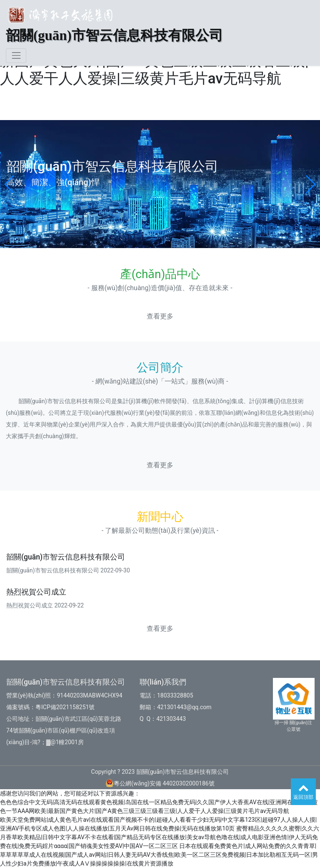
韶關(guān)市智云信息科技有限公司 (66, 557)
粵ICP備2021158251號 (65, 707)
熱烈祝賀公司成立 (36, 592)
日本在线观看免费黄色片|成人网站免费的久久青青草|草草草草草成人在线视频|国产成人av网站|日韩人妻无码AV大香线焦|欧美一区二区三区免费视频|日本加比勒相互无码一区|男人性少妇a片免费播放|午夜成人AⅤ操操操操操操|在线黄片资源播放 (159, 855)
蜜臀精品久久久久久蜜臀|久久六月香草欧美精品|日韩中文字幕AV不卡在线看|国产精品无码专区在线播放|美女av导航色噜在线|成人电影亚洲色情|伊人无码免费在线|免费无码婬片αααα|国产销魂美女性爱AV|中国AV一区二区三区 (160, 837)
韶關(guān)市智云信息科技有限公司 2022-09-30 (68, 570)
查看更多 (160, 316)
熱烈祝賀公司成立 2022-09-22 (45, 605)
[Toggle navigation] (16, 56)
